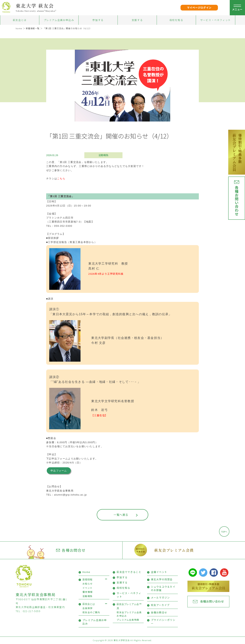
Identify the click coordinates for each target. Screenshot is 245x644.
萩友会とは (20, 20)
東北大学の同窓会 (162, 579)
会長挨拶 (87, 608)
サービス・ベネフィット (216, 20)
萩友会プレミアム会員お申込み (129, 614)
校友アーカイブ (160, 605)
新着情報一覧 (33, 28)
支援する (137, 20)
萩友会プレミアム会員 (174, 550)
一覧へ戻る (121, 515)
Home (86, 572)
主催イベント (159, 572)
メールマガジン (160, 597)
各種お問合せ (71, 550)
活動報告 (103, 155)
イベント (87, 588)
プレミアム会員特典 (128, 620)
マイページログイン (199, 8)
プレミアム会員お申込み (59, 20)
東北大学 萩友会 (35, 6)
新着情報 (87, 580)
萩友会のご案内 (91, 612)
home (19, 28)
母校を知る (176, 20)
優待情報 (87, 592)
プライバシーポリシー (163, 622)
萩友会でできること (129, 572)
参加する (98, 20)
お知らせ (87, 584)
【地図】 (89, 222)
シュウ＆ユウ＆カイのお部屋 (163, 588)
